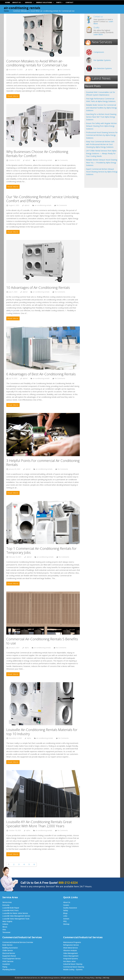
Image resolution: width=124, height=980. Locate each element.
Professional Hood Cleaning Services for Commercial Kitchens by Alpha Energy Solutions (102, 135)
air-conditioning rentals (46, 70)
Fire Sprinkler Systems (102, 60)
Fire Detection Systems (103, 68)
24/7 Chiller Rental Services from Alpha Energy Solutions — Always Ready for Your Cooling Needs (101, 153)
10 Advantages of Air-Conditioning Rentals (38, 287)
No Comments (65, 70)
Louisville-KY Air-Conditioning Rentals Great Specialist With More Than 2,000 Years (39, 824)
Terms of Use (79, 978)
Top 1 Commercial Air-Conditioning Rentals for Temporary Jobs (41, 550)
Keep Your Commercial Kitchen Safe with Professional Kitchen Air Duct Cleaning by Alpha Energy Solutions (100, 144)
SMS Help (106, 978)
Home (6, 11)
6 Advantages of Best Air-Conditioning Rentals (41, 374)
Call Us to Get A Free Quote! (49, 883)
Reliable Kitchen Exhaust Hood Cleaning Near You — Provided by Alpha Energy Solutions (102, 163)
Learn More (98, 34)
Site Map (99, 978)
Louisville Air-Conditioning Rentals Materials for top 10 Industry (42, 732)
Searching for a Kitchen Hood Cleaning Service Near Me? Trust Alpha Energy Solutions (101, 117)
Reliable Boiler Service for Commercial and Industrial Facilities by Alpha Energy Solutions (101, 108)
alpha (27, 648)
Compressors (99, 52)
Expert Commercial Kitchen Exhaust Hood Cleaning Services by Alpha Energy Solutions (102, 172)
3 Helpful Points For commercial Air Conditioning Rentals (43, 463)
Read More (13, 96)
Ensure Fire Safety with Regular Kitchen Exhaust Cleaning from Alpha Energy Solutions (101, 126)
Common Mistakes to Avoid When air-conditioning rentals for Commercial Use (37, 63)
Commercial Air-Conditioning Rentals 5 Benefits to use (42, 641)
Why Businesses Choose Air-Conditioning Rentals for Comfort (37, 154)
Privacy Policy (89, 978)
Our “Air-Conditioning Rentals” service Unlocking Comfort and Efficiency (42, 199)
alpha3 (30, 70)
